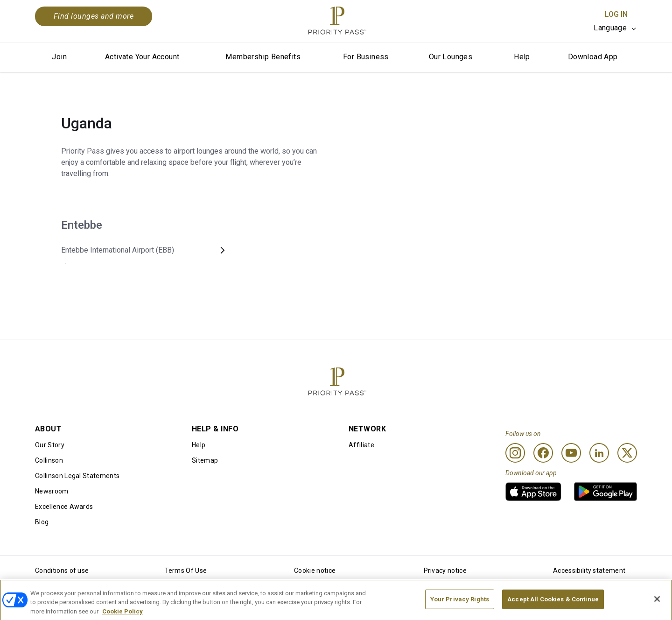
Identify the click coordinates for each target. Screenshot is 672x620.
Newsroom (52, 491)
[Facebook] (543, 453)
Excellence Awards (64, 507)
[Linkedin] (599, 453)
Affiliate (361, 445)
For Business (366, 57)
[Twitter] (627, 453)
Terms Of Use (186, 571)
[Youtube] (571, 453)
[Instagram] (515, 453)
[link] (533, 492)
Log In (616, 14)
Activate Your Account (142, 57)
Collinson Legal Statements (77, 476)
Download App (593, 57)
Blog (42, 522)
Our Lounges (451, 57)
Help (522, 57)
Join (59, 57)
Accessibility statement (589, 571)
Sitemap (205, 460)
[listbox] (615, 28)
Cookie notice (315, 571)
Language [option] (610, 28)
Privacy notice (445, 571)
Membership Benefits (263, 57)
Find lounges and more (94, 16)
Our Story (50, 445)
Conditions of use (62, 571)
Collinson (49, 460)
